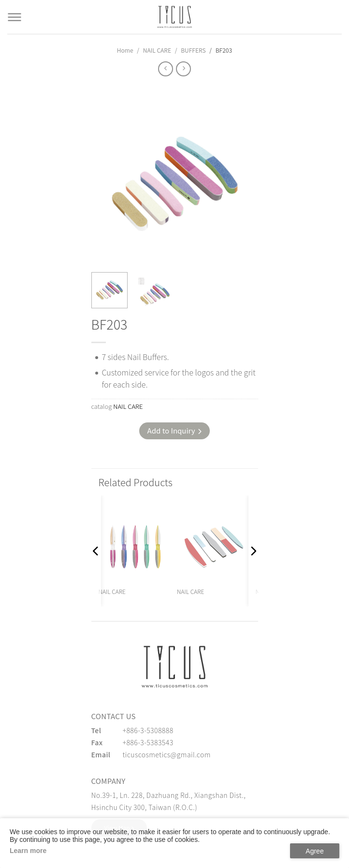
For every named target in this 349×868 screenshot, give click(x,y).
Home (125, 50)
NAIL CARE (157, 50)
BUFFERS (193, 50)
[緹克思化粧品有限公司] (174, 666)
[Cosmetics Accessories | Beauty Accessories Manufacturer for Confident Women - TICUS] (174, 17)
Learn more (28, 851)
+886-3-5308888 (148, 730)
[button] (96, 551)
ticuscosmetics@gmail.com (167, 754)
